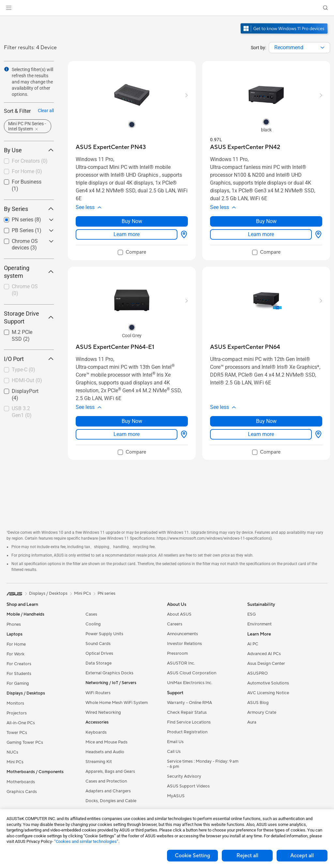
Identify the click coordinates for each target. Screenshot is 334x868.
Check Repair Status (187, 712)
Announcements (182, 634)
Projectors (17, 713)
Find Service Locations (189, 722)
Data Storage (99, 663)
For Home (27, 171)
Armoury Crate (262, 712)
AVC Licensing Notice (268, 693)
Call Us (174, 752)
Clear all (46, 111)
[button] (9, 8)
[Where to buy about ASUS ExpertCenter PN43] (183, 234)
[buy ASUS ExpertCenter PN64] (245, 347)
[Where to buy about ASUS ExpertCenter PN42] (317, 234)
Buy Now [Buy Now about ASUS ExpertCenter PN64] (266, 421)
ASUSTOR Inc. (181, 663)
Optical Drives (99, 653)
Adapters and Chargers (108, 791)
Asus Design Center (266, 664)
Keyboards (96, 732)
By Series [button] (29, 209)
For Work (15, 654)
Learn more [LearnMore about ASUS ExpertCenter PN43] (127, 234)
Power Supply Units (104, 634)
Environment (259, 624)
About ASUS (179, 614)
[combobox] (299, 48)
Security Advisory (184, 776)
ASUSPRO (258, 673)
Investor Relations (184, 644)
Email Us (175, 742)
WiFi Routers (98, 693)
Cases (91, 614)
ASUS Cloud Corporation (192, 673)
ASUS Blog (258, 703)
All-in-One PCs (21, 723)
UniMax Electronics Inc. (190, 683)
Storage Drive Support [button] (29, 317)
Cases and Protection (106, 781)
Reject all (247, 856)
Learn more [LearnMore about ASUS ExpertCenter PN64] (261, 434)
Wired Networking (103, 712)
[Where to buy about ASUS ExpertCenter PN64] (317, 434)
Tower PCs (17, 733)
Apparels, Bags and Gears (110, 771)
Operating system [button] (29, 272)
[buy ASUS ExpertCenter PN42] (245, 147)
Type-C (23, 370)
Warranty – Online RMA (190, 703)
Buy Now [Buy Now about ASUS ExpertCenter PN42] (266, 221)
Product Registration (187, 732)
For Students (19, 674)
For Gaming (18, 683)
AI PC (253, 644)
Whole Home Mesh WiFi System (117, 703)
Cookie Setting (192, 856)
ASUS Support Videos (188, 786)
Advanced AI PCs (264, 654)
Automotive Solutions (268, 683)
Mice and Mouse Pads (106, 742)
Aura (252, 722)
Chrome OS (25, 290)
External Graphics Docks (109, 673)
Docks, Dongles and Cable (111, 801)
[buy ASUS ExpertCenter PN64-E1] (115, 347)
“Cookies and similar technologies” (86, 841)
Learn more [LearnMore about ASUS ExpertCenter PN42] (261, 234)
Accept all (302, 856)
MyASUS (176, 796)
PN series (106, 593)
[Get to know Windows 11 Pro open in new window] (285, 35)
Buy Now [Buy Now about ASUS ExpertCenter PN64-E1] (132, 421)
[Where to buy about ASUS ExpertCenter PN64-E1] (183, 434)
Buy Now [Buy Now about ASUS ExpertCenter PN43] (132, 221)
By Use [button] (29, 150)
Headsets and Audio (105, 752)
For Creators (30, 161)
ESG (251, 614)
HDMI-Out (27, 380)
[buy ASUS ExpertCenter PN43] (111, 147)
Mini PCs (15, 762)
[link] (167, 8)
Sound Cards (98, 644)
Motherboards (21, 782)
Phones (14, 624)
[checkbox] (29, 161)
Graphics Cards (22, 792)
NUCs (12, 752)
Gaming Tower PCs (25, 742)
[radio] (132, 124)
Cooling (93, 624)
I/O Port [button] (29, 359)
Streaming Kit (99, 762)
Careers (175, 624)
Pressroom (177, 653)
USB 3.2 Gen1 (22, 412)
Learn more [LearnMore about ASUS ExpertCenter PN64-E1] (127, 434)
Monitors (15, 703)
